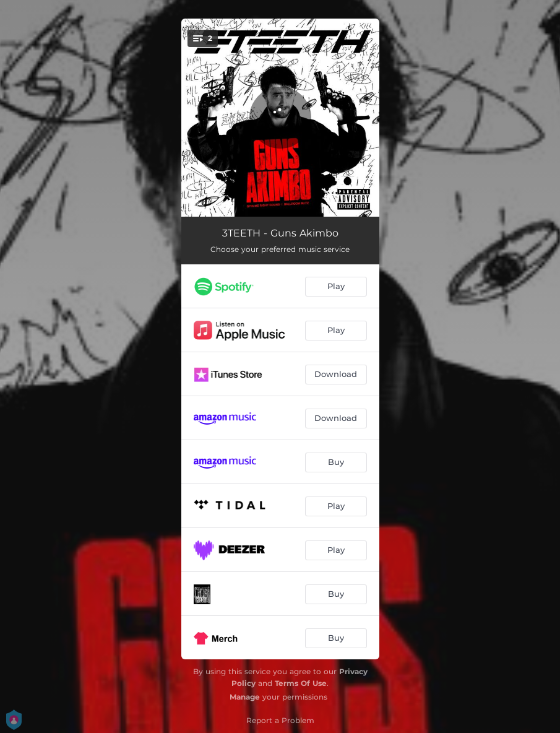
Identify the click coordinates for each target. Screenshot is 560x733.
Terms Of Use (301, 683)
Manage (245, 697)
